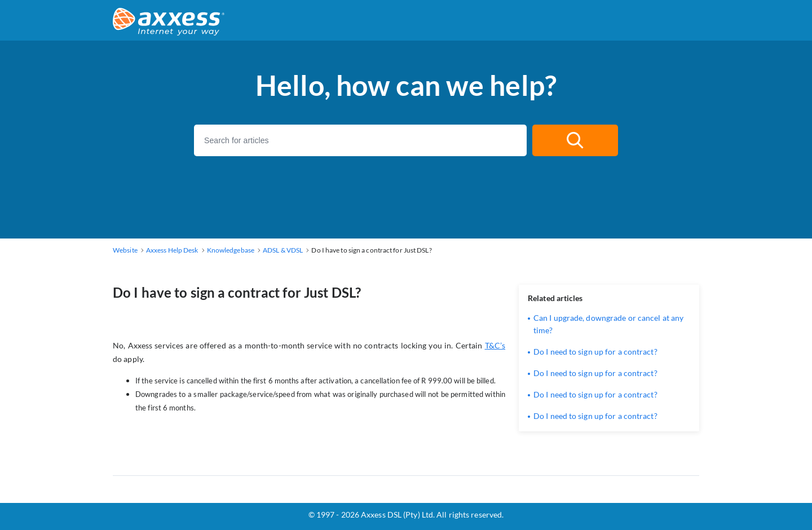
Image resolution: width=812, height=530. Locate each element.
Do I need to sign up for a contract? (595, 352)
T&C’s (495, 345)
